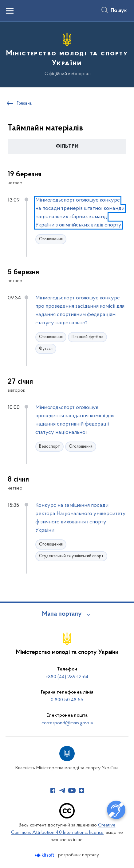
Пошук (119, 11)
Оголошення (51, 239)
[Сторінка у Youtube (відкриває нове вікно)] (72, 790)
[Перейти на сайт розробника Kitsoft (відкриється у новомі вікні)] (45, 855)
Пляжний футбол (87, 337)
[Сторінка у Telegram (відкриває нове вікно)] (62, 790)
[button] (67, 146)
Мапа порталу (62, 614)
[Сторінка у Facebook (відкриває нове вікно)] (53, 790)
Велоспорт (49, 447)
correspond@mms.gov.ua (67, 723)
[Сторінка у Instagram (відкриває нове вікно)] (81, 790)
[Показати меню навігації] (10, 11)
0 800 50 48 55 (67, 700)
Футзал (46, 349)
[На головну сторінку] (67, 54)
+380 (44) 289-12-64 (67, 677)
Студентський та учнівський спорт (71, 556)
